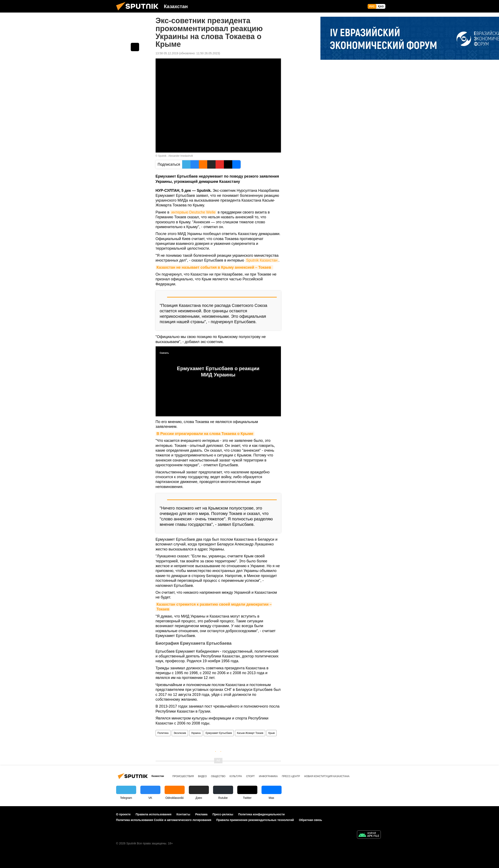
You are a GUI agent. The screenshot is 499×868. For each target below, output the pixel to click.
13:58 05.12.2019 (167, 53)
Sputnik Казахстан (262, 260)
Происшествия (183, 776)
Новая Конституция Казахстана (327, 776)
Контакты (183, 814)
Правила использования (153, 814)
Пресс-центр (291, 776)
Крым (272, 733)
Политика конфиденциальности (261, 814)
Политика (163, 733)
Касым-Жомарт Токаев (250, 733)
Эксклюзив (180, 733)
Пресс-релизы (223, 814)
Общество (218, 776)
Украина (196, 733)
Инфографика (268, 776)
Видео (202, 776)
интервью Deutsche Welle (193, 212)
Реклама (201, 814)
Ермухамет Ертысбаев (219, 733)
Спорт (250, 776)
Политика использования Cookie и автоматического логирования (164, 820)
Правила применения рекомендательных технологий (255, 820)
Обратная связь (310, 820)
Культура (236, 776)
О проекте (123, 814)
